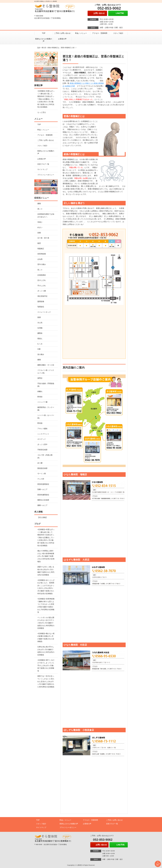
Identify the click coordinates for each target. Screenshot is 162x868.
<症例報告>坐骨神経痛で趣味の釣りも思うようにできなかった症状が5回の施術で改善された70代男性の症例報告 (46, 605)
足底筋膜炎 (42, 275)
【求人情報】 (42, 517)
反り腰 (40, 463)
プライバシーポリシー (46, 175)
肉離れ (40, 391)
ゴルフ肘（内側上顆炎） (45, 456)
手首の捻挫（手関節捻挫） (46, 385)
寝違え (40, 339)
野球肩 (40, 423)
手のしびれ (42, 286)
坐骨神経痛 (42, 254)
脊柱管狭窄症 (42, 296)
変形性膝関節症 (43, 495)
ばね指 (40, 259)
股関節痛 (41, 302)
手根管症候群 (42, 450)
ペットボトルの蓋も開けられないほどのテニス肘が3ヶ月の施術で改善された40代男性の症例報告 (46, 623)
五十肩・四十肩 (43, 238)
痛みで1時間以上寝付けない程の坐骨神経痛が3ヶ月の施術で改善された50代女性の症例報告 (46, 556)
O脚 (39, 349)
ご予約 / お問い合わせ (62, 33)
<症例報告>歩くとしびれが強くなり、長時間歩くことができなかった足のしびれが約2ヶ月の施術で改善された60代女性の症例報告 (46, 587)
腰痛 (39, 204)
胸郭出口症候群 (43, 500)
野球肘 (40, 397)
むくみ (40, 344)
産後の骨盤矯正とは (77, 83)
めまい (40, 227)
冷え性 (40, 323)
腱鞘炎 (40, 333)
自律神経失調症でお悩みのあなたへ (46, 215)
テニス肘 (41, 479)
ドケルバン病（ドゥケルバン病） (46, 372)
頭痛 (39, 233)
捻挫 (39, 317)
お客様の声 (62, 39)
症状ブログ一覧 (43, 164)
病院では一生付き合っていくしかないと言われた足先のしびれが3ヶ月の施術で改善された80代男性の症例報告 (46, 681)
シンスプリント (43, 434)
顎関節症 (41, 307)
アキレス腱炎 (42, 429)
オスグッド (42, 439)
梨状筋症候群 (42, 468)
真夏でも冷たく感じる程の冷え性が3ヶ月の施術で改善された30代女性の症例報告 (46, 571)
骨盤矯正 (41, 249)
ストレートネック (44, 312)
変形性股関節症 (43, 484)
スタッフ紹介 (118, 33)
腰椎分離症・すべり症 (46, 365)
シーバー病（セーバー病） (46, 417)
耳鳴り (40, 222)
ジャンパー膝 (42, 402)
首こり (40, 270)
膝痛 (39, 360)
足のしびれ (42, 280)
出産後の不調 (70, 86)
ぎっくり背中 (42, 444)
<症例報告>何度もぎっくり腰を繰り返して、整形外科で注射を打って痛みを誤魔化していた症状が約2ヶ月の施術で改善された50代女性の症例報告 (46, 99)
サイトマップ (42, 169)
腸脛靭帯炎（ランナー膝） (46, 409)
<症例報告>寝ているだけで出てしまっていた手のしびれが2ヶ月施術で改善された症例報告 (46, 665)
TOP (44, 33)
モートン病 (42, 474)
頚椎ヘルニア (42, 489)
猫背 (39, 243)
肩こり (40, 209)
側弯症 (40, 378)
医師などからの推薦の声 (44, 40)
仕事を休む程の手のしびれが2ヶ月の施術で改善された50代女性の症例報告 (46, 651)
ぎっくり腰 (42, 291)
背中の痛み (42, 264)
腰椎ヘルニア (42, 505)
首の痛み (41, 354)
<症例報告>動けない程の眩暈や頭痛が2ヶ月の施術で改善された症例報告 (46, 638)
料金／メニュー (81, 33)
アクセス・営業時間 (100, 33)
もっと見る (42, 112)
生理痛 (40, 328)
